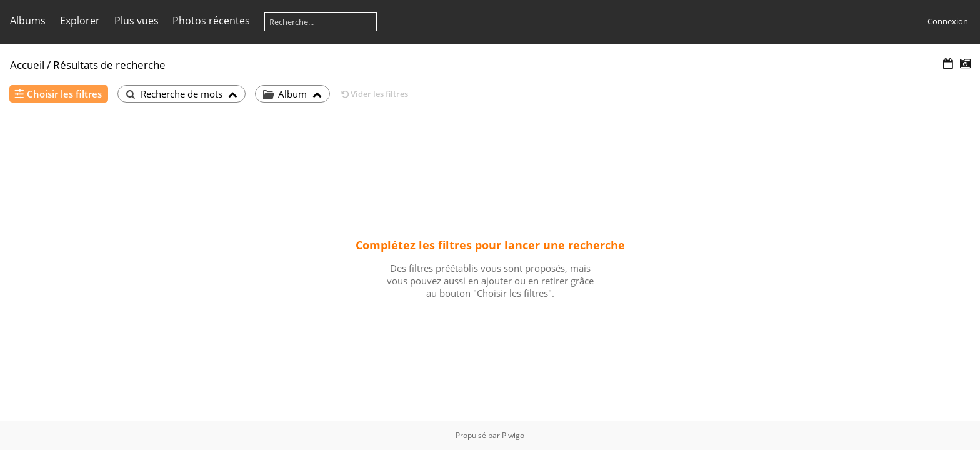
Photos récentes (211, 21)
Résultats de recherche (109, 65)
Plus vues (137, 21)
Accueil (27, 65)
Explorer (80, 21)
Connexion (948, 21)
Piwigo (513, 435)
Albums (28, 21)
